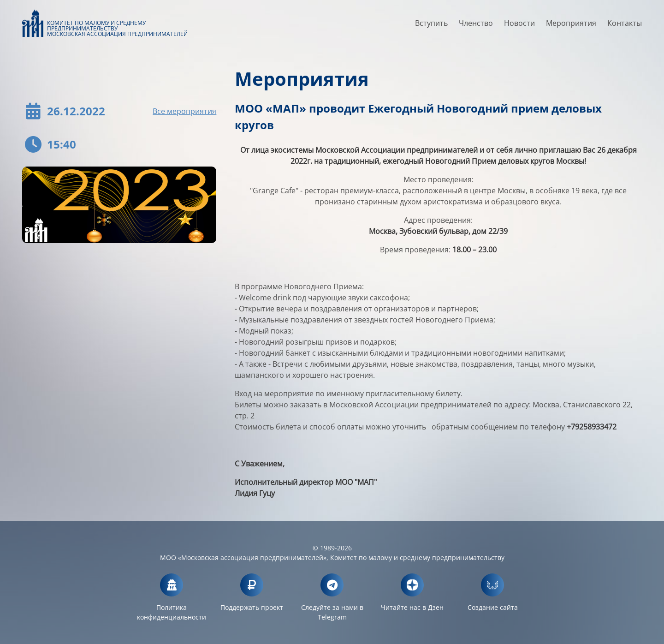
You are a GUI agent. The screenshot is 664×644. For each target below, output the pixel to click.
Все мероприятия (184, 111)
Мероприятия (571, 26)
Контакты (625, 26)
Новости (519, 26)
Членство (476, 26)
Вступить (431, 26)
